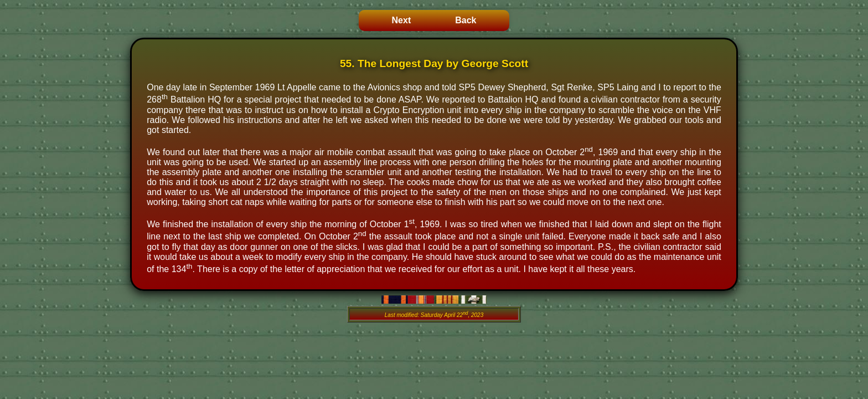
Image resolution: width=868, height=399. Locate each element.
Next (402, 20)
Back (466, 20)
